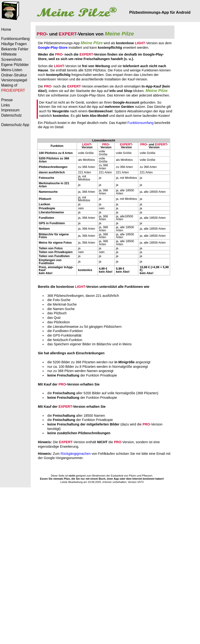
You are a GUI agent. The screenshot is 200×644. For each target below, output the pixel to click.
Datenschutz (11, 115)
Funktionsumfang (15, 39)
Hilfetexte (9, 54)
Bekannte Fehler (15, 49)
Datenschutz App (15, 125)
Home (6, 29)
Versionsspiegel (14, 80)
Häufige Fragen (14, 44)
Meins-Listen (12, 70)
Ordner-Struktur (14, 75)
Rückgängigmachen (76, 454)
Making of (9, 85)
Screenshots (11, 59)
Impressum (10, 110)
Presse (7, 100)
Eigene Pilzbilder (15, 65)
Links (6, 105)
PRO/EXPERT (13, 90)
